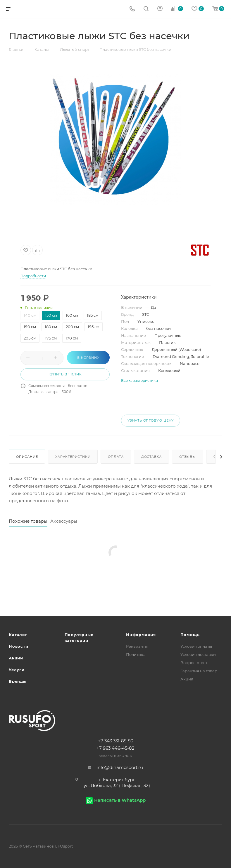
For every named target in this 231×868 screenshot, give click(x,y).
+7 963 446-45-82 (115, 748)
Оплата (116, 457)
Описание (27, 457)
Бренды (18, 681)
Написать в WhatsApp (120, 800)
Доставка (151, 457)
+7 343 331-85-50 (116, 741)
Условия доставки (198, 654)
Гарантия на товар (199, 671)
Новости (19, 646)
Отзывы (188, 457)
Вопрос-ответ (194, 663)
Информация (141, 635)
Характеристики (73, 457)
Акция (187, 679)
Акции (16, 658)
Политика (136, 654)
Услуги (17, 670)
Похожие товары (28, 521)
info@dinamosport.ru (120, 767)
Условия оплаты (196, 646)
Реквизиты (137, 646)
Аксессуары (64, 521)
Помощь (190, 635)
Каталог (18, 635)
